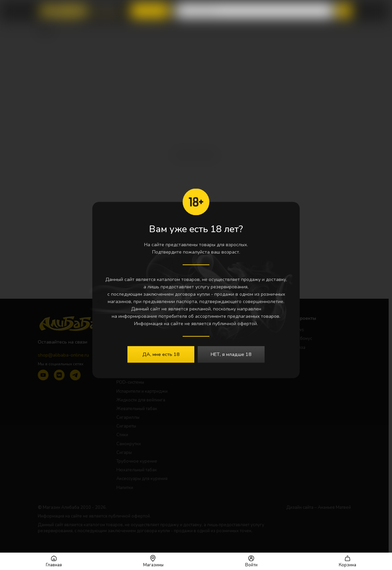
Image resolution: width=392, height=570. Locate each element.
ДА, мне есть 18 (161, 354)
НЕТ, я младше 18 (231, 354)
